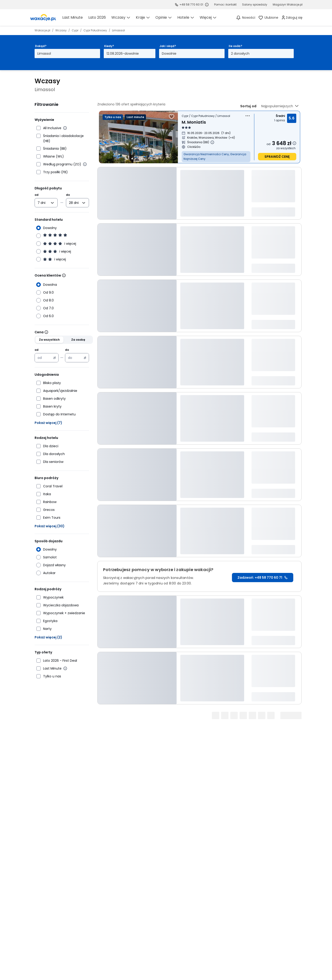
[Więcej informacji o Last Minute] (65, 668)
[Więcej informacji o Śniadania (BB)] (212, 142)
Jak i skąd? (168, 46)
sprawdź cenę (277, 157)
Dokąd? (41, 46)
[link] (43, 18)
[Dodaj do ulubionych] (172, 117)
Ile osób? (235, 46)
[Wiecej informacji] (64, 275)
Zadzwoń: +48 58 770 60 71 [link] (263, 578)
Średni (280, 116)
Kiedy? (109, 46)
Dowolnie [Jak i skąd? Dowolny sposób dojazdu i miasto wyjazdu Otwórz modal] (169, 54)
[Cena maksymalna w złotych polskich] (74, 358)
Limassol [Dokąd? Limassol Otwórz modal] (44, 54)
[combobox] (43, 203)
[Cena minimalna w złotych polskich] (44, 358)
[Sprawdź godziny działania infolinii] (207, 5)
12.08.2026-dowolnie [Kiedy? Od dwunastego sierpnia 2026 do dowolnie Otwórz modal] (123, 54)
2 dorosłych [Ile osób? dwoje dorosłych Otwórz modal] (240, 54)
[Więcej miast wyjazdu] (232, 138)
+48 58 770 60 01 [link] (191, 4)
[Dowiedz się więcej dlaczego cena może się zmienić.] (294, 143)
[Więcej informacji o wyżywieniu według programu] (85, 164)
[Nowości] (245, 18)
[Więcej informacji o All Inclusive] (65, 128)
